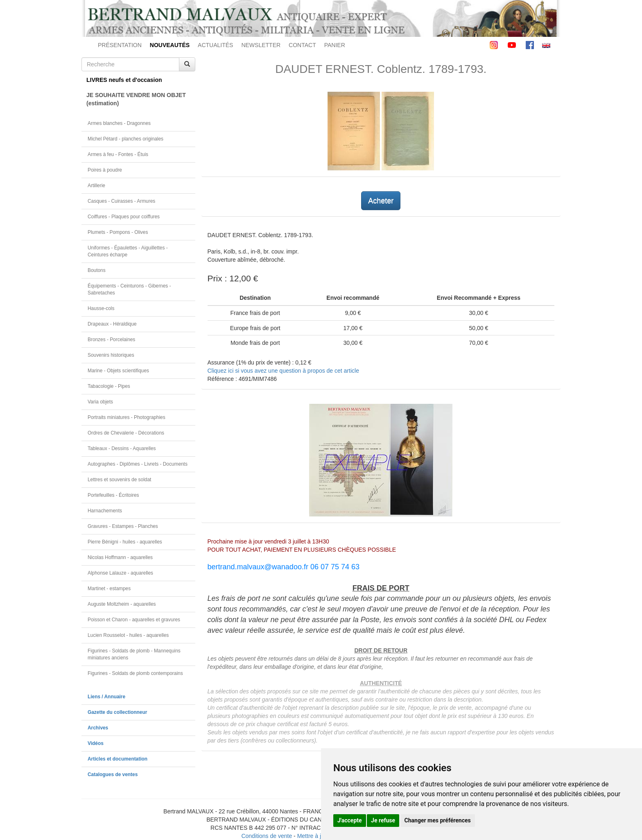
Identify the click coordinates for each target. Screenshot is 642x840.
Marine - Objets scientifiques (118, 371)
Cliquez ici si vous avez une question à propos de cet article (283, 371)
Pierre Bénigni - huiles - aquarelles (125, 542)
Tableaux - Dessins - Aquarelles (122, 448)
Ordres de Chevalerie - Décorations (126, 433)
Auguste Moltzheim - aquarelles (122, 604)
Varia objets (100, 402)
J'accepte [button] (350, 820)
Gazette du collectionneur (117, 712)
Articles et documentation (118, 759)
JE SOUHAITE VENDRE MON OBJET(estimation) (136, 99)
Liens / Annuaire (106, 697)
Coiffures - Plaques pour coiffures (124, 217)
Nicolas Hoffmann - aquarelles (120, 557)
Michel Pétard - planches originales (125, 139)
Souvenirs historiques (111, 355)
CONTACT (302, 45)
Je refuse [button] (383, 820)
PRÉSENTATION (120, 45)
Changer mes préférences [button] (438, 820)
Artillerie (96, 186)
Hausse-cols (101, 308)
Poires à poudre (105, 170)
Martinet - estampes (109, 589)
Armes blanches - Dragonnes (119, 123)
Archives (98, 728)
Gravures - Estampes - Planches (123, 526)
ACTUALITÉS (215, 45)
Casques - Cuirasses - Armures (121, 201)
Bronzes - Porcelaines (111, 340)
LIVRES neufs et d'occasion (124, 80)
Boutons (97, 270)
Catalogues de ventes (113, 774)
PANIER (335, 45)
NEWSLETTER (261, 45)
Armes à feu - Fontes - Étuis (118, 154)
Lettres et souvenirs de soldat (119, 480)
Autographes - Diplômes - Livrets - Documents (138, 464)
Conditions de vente (267, 836)
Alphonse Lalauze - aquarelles (120, 573)
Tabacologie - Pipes (109, 386)
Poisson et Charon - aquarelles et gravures (134, 620)
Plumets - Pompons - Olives (118, 232)
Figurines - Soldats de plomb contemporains (135, 673)
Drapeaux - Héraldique (112, 324)
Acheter (381, 201)
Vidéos (96, 743)
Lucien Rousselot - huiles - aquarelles (128, 635)
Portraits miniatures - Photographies (127, 417)
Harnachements (105, 511)
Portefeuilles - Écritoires (113, 495)
